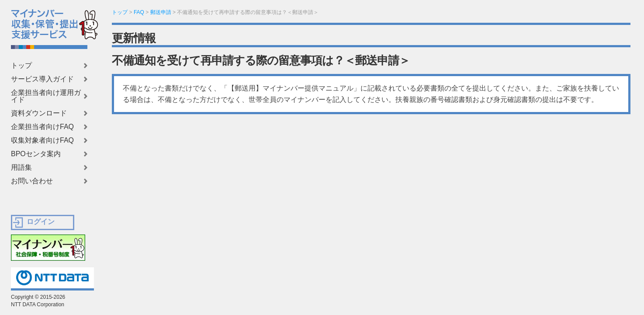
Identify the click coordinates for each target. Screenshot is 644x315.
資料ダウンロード (39, 113)
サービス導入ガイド (42, 79)
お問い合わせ (32, 181)
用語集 (21, 168)
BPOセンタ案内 (36, 154)
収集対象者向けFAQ (42, 140)
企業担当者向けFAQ (42, 127)
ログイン (41, 222)
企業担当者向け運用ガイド (46, 96)
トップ (21, 66)
